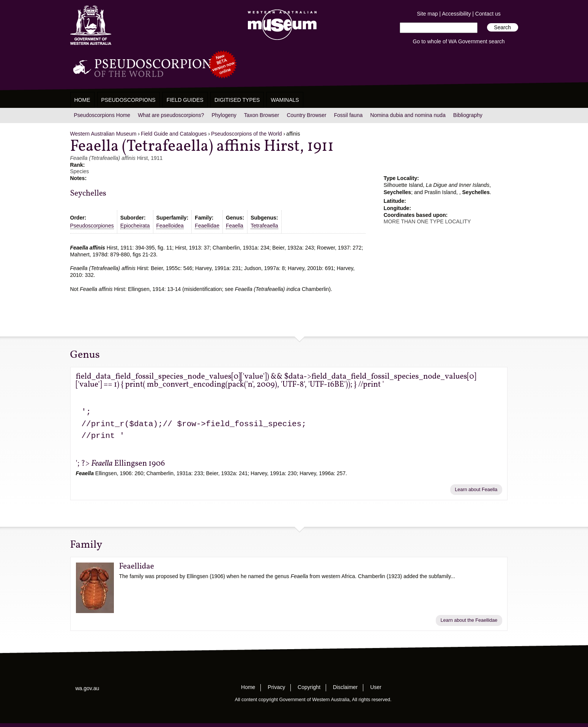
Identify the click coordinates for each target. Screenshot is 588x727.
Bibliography (468, 115)
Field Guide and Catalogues (174, 134)
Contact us (488, 14)
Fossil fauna (348, 115)
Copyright (309, 687)
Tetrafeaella (264, 226)
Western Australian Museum (281, 25)
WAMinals (285, 100)
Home (82, 100)
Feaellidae (207, 226)
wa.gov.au (87, 688)
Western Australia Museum (91, 25)
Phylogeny (224, 115)
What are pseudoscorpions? (171, 115)
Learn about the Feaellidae (469, 620)
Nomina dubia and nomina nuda (408, 115)
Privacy (276, 687)
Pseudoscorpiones (92, 226)
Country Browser (306, 115)
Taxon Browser (262, 115)
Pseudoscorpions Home (102, 115)
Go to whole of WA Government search (459, 41)
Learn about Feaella (476, 490)
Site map (427, 14)
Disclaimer (345, 687)
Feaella (235, 226)
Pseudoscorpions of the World (247, 134)
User (376, 687)
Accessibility (456, 14)
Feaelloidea (170, 226)
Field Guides (185, 100)
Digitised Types (237, 100)
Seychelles (88, 194)
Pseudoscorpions (128, 100)
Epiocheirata (135, 226)
